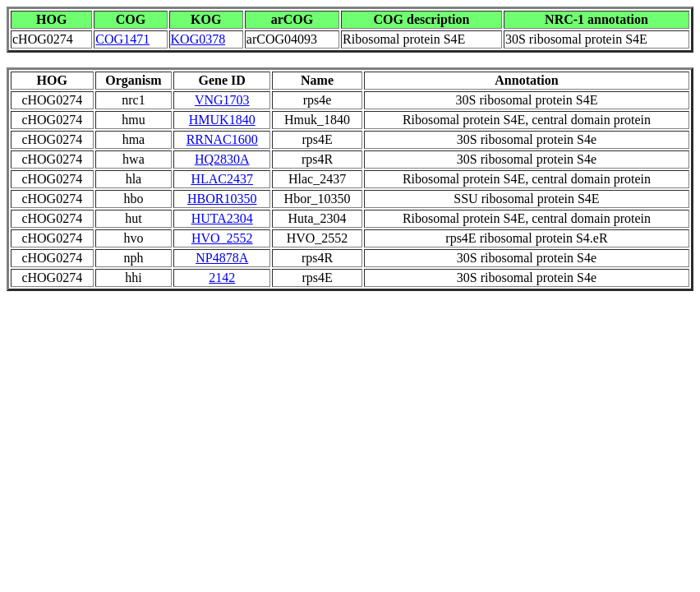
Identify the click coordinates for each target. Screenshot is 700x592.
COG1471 (122, 39)
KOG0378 (198, 39)
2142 (222, 277)
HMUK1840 (222, 120)
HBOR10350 (222, 199)
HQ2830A (222, 159)
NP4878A (222, 258)
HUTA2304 (222, 218)
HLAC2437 (222, 179)
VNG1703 (222, 100)
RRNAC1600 (222, 139)
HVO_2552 (222, 238)
